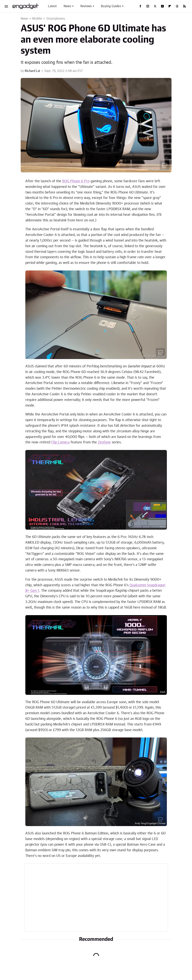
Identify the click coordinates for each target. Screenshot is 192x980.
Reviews (86, 6)
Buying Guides (111, 6)
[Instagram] (148, 6)
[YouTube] (162, 6)
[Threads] (177, 6)
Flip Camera (60, 442)
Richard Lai (32, 71)
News (67, 6)
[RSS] (184, 6)
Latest (52, 6)
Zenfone (104, 442)
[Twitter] (155, 6)
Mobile (37, 19)
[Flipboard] (170, 6)
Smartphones (56, 19)
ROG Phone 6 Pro (76, 181)
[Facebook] (140, 6)
